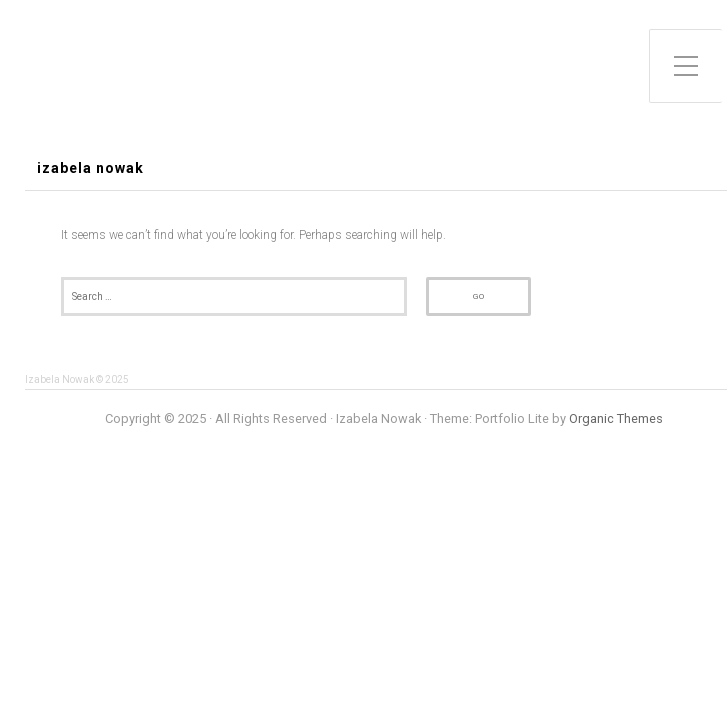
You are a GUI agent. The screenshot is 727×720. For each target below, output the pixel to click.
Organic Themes (616, 418)
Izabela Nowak (90, 168)
